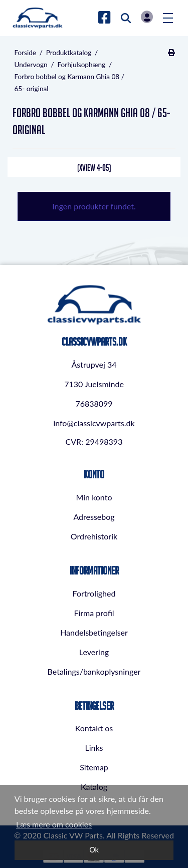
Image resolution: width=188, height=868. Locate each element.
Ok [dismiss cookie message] (94, 850)
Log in (147, 17)
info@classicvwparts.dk (94, 423)
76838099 (94, 403)
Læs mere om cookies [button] (54, 824)
